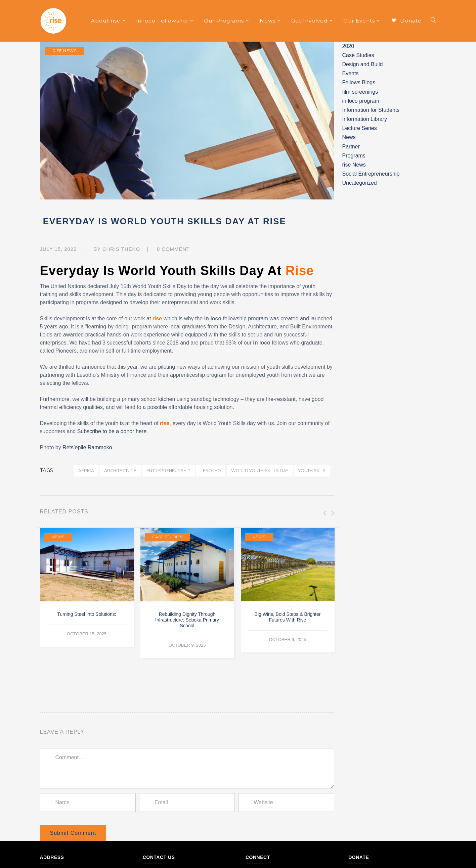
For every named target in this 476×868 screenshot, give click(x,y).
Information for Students (371, 110)
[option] (87, 587)
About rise (106, 21)
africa (86, 471)
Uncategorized (360, 183)
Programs (354, 156)
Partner (351, 147)
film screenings (360, 92)
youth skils (312, 471)
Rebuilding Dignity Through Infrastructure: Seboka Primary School (187, 620)
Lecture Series (360, 128)
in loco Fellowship (162, 21)
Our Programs (224, 21)
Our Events (359, 21)
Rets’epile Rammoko (87, 447)
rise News (64, 51)
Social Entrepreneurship (371, 174)
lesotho (211, 471)
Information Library (365, 119)
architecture (120, 471)
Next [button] (332, 513)
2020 (348, 46)
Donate (406, 21)
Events (351, 73)
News (268, 21)
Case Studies (167, 537)
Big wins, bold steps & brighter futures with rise (288, 617)
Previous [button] (324, 513)
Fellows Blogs (359, 82)
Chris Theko (121, 249)
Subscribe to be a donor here (112, 431)
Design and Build (363, 64)
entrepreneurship (168, 471)
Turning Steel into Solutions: (86, 614)
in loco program (361, 101)
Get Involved (309, 21)
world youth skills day (260, 471)
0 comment (173, 249)
